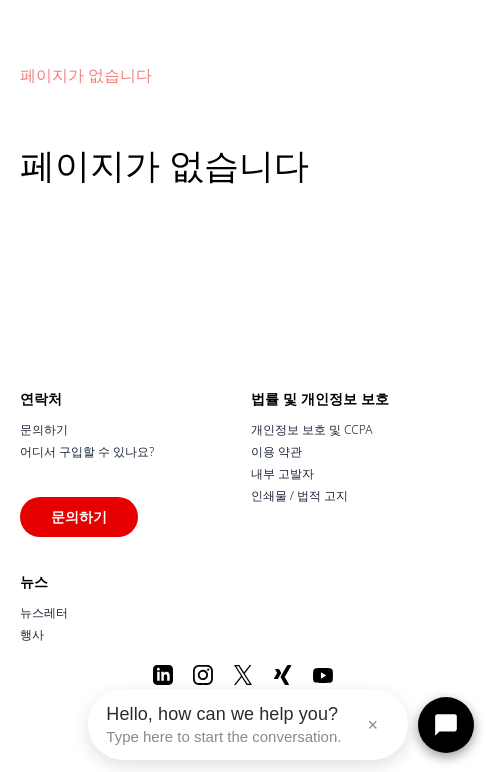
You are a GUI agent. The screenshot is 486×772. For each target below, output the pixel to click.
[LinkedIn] (163, 675)
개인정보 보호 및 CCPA (312, 429)
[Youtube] (323, 675)
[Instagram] (203, 675)
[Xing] (283, 675)
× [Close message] (372, 725)
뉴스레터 (44, 612)
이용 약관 (276, 451)
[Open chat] (446, 725)
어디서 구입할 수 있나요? (87, 451)
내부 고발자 (282, 473)
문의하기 (44, 429)
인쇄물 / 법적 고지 (300, 495)
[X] (243, 675)
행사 (32, 634)
